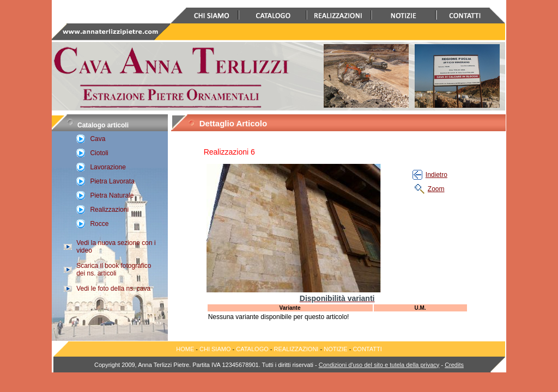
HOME (185, 349)
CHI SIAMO (215, 349)
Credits (454, 365)
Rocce (99, 224)
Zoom (436, 189)
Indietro (436, 175)
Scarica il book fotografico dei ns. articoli (114, 269)
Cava (98, 139)
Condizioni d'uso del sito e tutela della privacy (379, 365)
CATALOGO (253, 349)
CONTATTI (367, 349)
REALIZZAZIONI (296, 349)
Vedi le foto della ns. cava (113, 289)
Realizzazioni (109, 210)
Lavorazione (108, 167)
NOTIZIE (335, 349)
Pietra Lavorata (112, 181)
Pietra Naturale (112, 195)
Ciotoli (99, 153)
